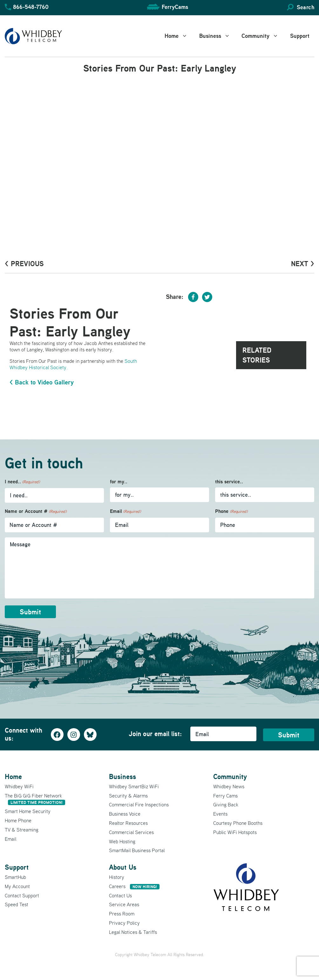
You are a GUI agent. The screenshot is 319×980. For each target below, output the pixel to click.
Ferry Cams (225, 796)
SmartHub (15, 877)
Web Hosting (122, 841)
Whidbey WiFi (19, 786)
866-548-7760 (31, 7)
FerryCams (175, 7)
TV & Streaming (22, 830)
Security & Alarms (128, 796)
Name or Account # (36, 511)
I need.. (22, 482)
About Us (123, 867)
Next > (303, 264)
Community (263, 36)
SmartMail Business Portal (137, 850)
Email (125, 511)
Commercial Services (131, 832)
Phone (231, 511)
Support (300, 36)
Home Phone (18, 820)
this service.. (229, 482)
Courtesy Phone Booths (238, 823)
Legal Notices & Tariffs (133, 932)
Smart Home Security (28, 811)
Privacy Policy (124, 923)
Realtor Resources (128, 823)
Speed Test (17, 904)
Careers (134, 886)
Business (218, 36)
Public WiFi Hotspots (235, 832)
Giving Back (226, 804)
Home (180, 36)
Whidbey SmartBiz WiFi (134, 786)
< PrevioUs (24, 264)
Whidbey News (229, 786)
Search (305, 7)
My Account (17, 886)
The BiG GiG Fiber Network (35, 799)
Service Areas (124, 904)
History (117, 877)
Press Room (122, 914)
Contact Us (120, 895)
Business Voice (125, 814)
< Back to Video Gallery (42, 382)
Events (220, 814)
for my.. (119, 482)
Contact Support (22, 895)
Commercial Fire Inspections (139, 804)
